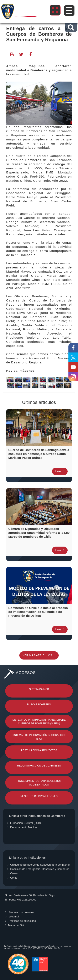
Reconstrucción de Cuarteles (39, 766)
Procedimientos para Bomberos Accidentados (39, 783)
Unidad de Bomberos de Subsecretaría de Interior (39, 865)
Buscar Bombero (39, 705)
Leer (60, 471)
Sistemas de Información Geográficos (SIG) (39, 737)
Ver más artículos (39, 655)
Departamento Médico (22, 827)
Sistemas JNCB (39, 689)
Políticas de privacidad (21, 921)
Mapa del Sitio (15, 925)
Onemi (13, 873)
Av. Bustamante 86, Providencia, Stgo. (30, 895)
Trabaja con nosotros (20, 912)
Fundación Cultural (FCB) (24, 823)
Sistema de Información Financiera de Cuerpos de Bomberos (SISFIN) (39, 722)
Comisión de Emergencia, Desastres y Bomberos (38, 869)
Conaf (12, 878)
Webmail (12, 917)
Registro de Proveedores (39, 796)
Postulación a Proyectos (39, 750)
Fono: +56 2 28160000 (21, 900)
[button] (71, 27)
